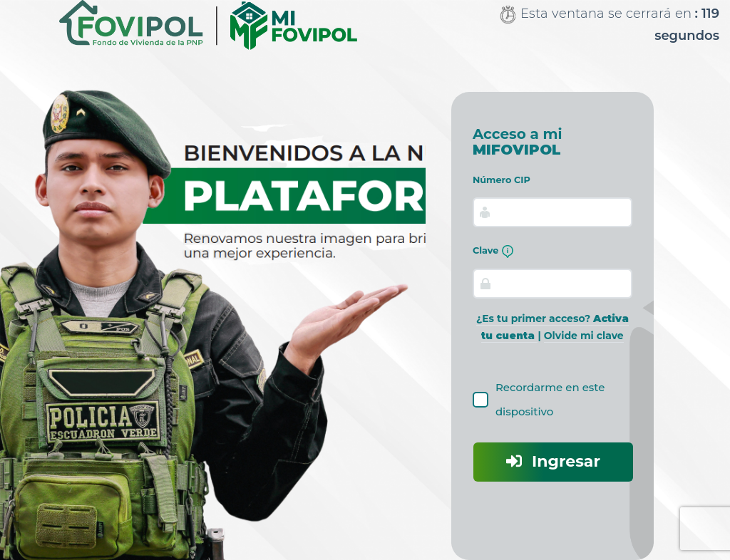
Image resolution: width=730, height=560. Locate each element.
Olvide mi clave (584, 336)
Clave (493, 252)
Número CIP (502, 180)
